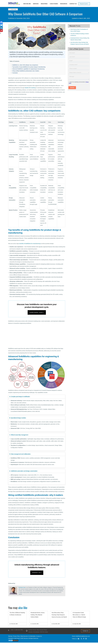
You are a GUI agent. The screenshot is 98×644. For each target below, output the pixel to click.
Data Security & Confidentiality (28, 638)
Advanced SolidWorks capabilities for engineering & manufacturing (28, 69)
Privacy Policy (16, 638)
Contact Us (73, 4)
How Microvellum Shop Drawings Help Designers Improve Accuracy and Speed (59, 616)
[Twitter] (1, 25)
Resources (64, 4)
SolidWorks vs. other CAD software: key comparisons (25, 65)
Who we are (27, 4)
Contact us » (37, 574)
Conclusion (15, 73)
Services (36, 4)
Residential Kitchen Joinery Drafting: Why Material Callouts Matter (38, 616)
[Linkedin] (1, 28)
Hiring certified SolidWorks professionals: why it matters (26, 71)
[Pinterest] (1, 31)
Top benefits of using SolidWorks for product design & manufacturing (29, 67)
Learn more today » (37, 313)
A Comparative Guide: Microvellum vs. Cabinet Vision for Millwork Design (79, 616)
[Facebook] (1, 22)
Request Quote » (84, 4)
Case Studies (54, 4)
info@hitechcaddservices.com (83, 638)
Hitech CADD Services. (23, 640)
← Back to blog (13, 9)
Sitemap (10, 638)
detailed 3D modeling (30, 88)
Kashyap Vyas (22, 589)
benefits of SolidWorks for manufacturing (30, 244)
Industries (44, 4)
